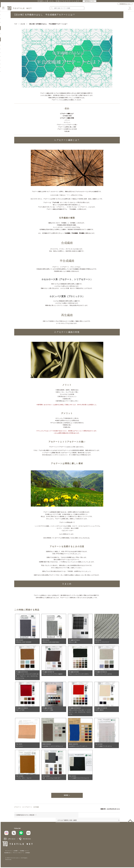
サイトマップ (23, 855)
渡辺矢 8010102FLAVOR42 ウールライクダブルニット (53, 746)
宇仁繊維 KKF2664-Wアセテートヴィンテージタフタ (104, 673)
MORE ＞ (67, 797)
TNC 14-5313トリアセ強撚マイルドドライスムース (80, 778)
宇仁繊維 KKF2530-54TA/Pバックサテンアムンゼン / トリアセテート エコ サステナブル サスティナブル (80, 712)
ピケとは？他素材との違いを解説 (81, 817)
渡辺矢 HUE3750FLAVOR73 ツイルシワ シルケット (79, 746)
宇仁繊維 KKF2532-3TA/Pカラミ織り (75, 641)
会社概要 (30, 855)
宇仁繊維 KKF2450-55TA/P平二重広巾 (101, 710)
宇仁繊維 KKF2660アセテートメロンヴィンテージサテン (80, 673)
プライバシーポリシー (58, 855)
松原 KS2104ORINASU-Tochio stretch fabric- (51, 641)
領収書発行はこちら (125, 4)
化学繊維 (37, 808)
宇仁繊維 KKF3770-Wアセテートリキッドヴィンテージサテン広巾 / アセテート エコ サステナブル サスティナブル (27, 675)
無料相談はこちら (89, 1)
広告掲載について (38, 855)
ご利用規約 (67, 855)
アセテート (18, 808)
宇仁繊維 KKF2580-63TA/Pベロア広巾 (22, 710)
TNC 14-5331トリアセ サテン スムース (24, 778)
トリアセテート (28, 808)
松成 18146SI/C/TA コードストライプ (103, 641)
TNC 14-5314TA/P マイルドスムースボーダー (52, 778)
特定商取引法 (47, 855)
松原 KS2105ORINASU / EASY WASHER (24, 641)
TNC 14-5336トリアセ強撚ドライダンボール (104, 746)
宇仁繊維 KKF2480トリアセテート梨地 (48, 710)
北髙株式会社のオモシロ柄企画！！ (26, 817)
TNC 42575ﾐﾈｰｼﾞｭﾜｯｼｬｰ (19, 746)
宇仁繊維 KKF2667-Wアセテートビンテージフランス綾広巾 (53, 673)
